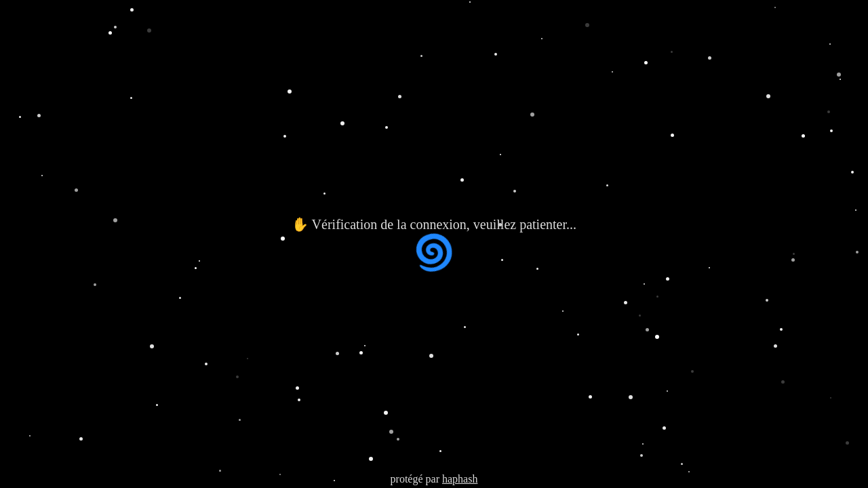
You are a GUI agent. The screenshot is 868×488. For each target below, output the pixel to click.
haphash (460, 479)
